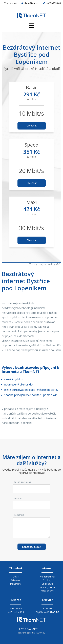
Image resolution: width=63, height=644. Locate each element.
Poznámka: (19, 515)
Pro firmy (47, 580)
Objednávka (47, 584)
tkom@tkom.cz (30, 3)
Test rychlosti (11, 3)
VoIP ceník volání (16, 612)
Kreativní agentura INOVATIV (32, 633)
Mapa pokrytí (47, 591)
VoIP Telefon (16, 609)
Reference (16, 580)
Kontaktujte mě (32, 547)
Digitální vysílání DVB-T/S (47, 612)
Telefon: (18, 499)
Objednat (32, 126)
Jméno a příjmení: (22, 482)
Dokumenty (16, 584)
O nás (16, 577)
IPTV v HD (47, 609)
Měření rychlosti (47, 587)
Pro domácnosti (47, 577)
